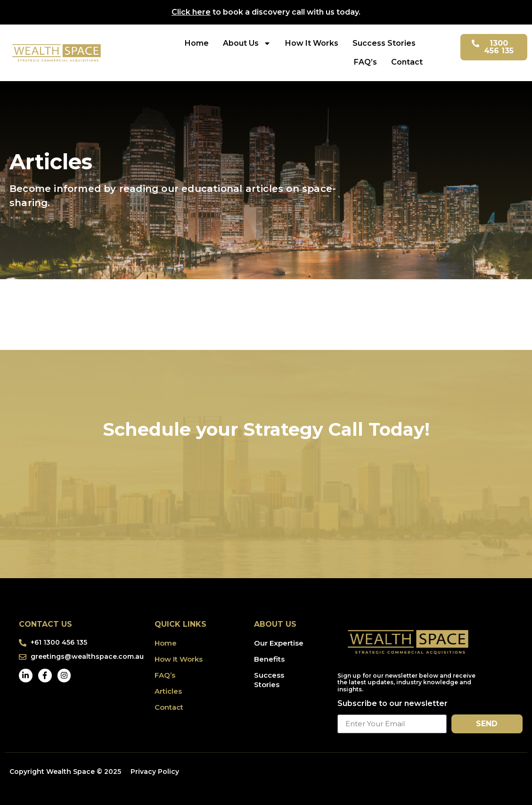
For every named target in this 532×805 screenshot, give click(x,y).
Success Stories (384, 43)
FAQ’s (365, 62)
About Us (247, 43)
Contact (407, 62)
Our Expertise (279, 643)
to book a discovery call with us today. (266, 12)
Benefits (269, 659)
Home (197, 43)
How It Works (312, 43)
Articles (168, 691)
